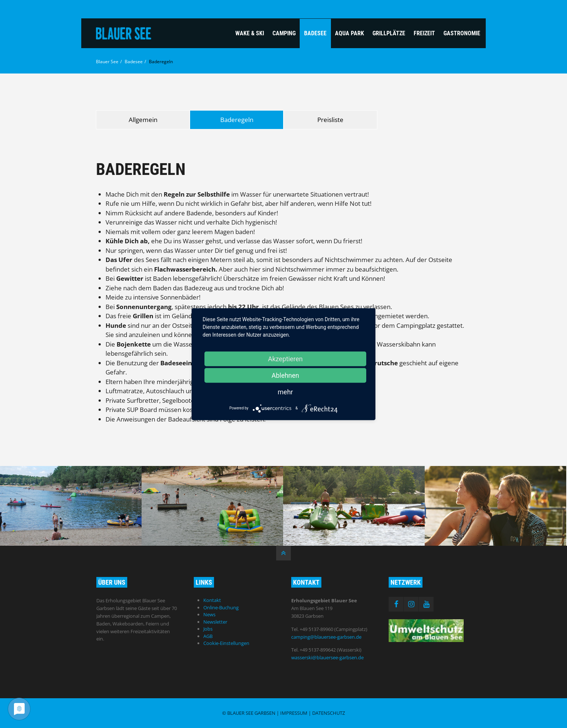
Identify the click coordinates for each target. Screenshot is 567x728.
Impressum (294, 713)
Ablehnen (285, 375)
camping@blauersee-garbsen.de (326, 637)
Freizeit (424, 33)
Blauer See (107, 62)
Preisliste (330, 120)
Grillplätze (389, 33)
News (209, 614)
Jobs (208, 629)
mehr (285, 392)
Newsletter (215, 622)
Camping (284, 33)
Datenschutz (329, 713)
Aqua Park (350, 33)
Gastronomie (462, 33)
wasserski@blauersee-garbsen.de (327, 657)
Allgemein (143, 120)
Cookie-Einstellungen (226, 643)
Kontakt (212, 600)
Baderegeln (237, 120)
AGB (208, 636)
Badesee (315, 33)
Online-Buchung (221, 607)
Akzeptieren (286, 358)
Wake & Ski (250, 33)
